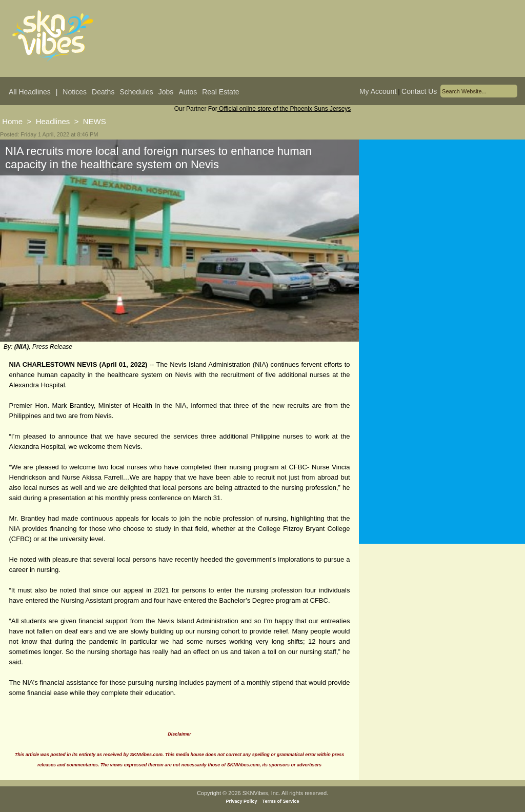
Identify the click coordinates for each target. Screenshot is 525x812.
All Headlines (30, 92)
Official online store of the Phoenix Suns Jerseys (284, 109)
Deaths (103, 92)
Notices (75, 92)
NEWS (95, 121)
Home (12, 121)
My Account (378, 91)
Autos (188, 92)
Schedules (136, 92)
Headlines (53, 121)
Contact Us (419, 91)
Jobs (166, 92)
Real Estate (220, 92)
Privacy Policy (242, 801)
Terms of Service (281, 801)
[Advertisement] (442, 241)
